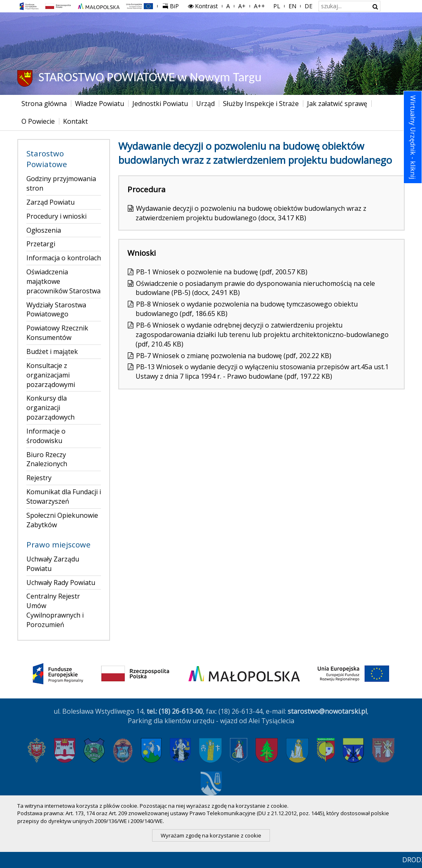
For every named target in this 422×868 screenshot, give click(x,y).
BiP (172, 5)
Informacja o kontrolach (64, 258)
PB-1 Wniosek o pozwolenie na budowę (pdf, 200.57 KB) (222, 272)
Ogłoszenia (44, 230)
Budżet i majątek (52, 351)
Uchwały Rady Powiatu (61, 583)
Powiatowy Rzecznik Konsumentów (57, 333)
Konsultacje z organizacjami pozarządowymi (51, 375)
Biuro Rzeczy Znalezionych (47, 459)
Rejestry (39, 478)
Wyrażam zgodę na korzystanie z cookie (211, 835)
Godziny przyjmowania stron (61, 183)
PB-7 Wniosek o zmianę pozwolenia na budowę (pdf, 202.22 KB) (234, 356)
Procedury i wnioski (56, 216)
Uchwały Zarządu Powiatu (53, 564)
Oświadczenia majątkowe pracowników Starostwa (63, 281)
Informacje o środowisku (46, 436)
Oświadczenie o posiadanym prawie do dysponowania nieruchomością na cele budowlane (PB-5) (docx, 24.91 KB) (255, 288)
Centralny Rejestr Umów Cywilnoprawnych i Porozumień (55, 610)
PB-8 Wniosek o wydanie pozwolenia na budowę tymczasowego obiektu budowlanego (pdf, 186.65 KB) (247, 309)
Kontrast (203, 6)
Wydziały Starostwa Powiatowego (56, 310)
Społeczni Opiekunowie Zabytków (62, 520)
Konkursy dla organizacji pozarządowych (50, 408)
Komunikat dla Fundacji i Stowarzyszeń (64, 497)
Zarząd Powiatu (50, 202)
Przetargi (41, 244)
